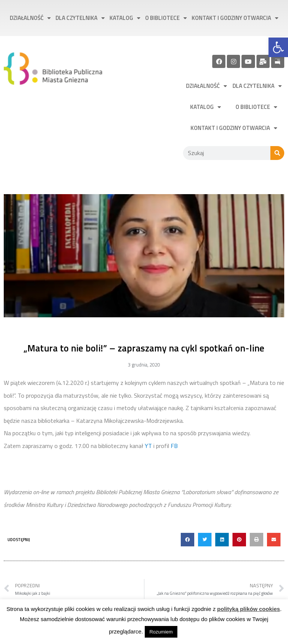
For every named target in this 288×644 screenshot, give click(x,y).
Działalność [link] (30, 18)
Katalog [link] (125, 18)
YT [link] (148, 446)
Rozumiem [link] (161, 632)
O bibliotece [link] (166, 18)
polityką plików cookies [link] (249, 609)
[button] (187, 540)
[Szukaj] (277, 153)
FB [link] (174, 446)
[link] (278, 47)
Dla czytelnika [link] (80, 18)
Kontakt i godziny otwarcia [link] (235, 18)
